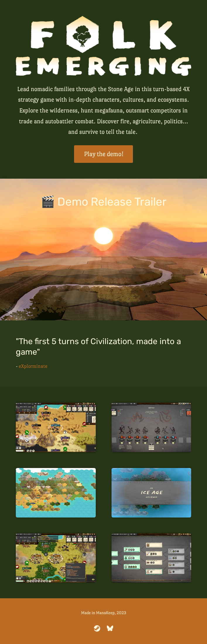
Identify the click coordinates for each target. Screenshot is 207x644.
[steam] (97, 629)
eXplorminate (33, 366)
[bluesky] (110, 629)
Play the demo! (104, 154)
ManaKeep (105, 613)
